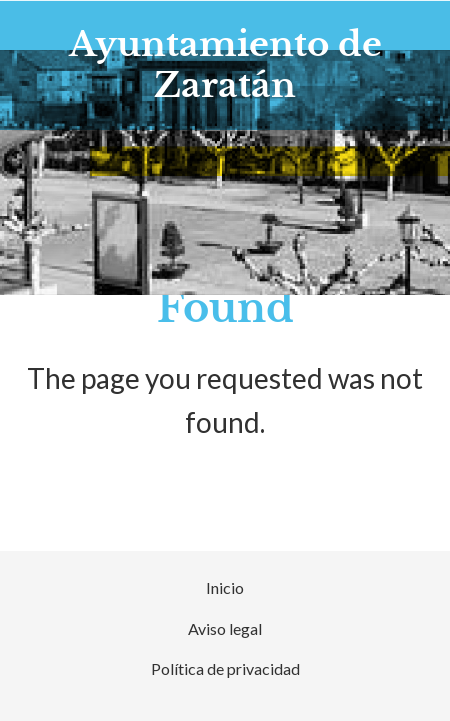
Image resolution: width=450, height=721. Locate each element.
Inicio (225, 587)
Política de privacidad (225, 668)
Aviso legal (225, 628)
